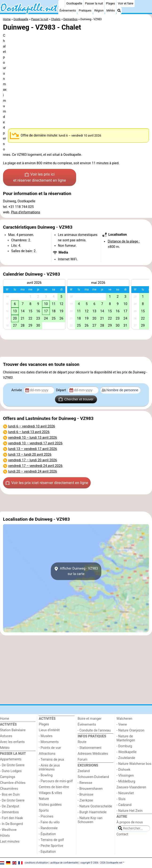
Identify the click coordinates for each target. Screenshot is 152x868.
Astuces (6, 736)
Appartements (11, 759)
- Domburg (124, 746)
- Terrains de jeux (51, 760)
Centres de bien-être (54, 787)
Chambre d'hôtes (13, 783)
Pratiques (85, 10)
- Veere (122, 725)
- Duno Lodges (11, 771)
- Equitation (47, 852)
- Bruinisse (86, 795)
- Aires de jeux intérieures (49, 767)
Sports (44, 811)
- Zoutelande (126, 758)
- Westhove (8, 830)
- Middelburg (126, 781)
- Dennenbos (9, 812)
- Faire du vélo (49, 822)
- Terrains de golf (51, 840)
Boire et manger (90, 719)
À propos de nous (130, 822)
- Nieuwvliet (125, 793)
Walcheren (124, 719)
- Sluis (121, 799)
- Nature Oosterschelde (95, 806)
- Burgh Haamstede (92, 812)
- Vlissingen (125, 776)
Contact (122, 834)
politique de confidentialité (64, 863)
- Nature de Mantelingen (126, 738)
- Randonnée (48, 828)
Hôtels (5, 836)
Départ (61, 390)
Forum (83, 760)
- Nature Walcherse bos (134, 764)
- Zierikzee (85, 800)
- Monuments (49, 742)
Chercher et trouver (76, 399)
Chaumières (9, 789)
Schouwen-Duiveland (93, 777)
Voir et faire (126, 3)
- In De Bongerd (11, 824)
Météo (111, 10)
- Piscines (46, 816)
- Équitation (47, 834)
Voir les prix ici (40, 178)
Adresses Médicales (93, 754)
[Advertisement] (76, 348)
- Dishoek (123, 770)
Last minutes (10, 842)
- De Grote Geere (12, 765)
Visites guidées (50, 805)
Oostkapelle (74, 3)
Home (5, 719)
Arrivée (17, 390)
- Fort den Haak (12, 818)
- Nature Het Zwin (130, 811)
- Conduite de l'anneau (94, 730)
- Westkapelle (127, 752)
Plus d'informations (26, 212)
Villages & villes (50, 793)
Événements (68, 10)
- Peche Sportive (51, 846)
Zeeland (84, 771)
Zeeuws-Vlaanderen (131, 787)
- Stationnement (90, 748)
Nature (44, 799)
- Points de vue (50, 748)
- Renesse (85, 783)
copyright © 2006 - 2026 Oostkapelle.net (101, 863)
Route (82, 742)
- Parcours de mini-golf (56, 781)
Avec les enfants (12, 742)
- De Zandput (10, 806)
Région (99, 10)
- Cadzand (124, 805)
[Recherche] (119, 11)
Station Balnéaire (13, 730)
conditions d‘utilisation (36, 863)
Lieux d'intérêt (49, 730)
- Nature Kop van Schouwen (90, 820)
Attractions (47, 754)
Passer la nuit (94, 3)
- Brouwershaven (90, 789)
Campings (8, 777)
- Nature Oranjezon (131, 730)
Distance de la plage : (124, 241)
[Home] (62, 4)
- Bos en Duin (10, 795)
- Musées (46, 736)
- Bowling (46, 775)
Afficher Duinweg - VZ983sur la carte (76, 571)
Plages (111, 3)
